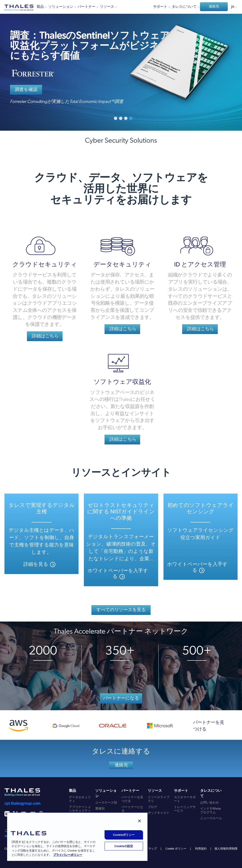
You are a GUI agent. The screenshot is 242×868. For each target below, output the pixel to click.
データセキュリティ (80, 799)
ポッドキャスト (159, 813)
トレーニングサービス (185, 809)
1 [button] (116, 118)
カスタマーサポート (185, 799)
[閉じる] (139, 821)
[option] (121, 65)
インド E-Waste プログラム (211, 811)
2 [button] (121, 118)
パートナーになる (121, 698)
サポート (160, 7)
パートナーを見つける (209, 726)
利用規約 (201, 849)
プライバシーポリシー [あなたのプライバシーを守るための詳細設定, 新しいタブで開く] (68, 855)
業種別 (100, 809)
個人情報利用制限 (226, 849)
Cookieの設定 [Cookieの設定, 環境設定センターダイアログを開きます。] (124, 846)
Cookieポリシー (124, 835)
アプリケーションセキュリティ (80, 809)
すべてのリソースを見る (121, 610)
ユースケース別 (106, 803)
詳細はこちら (45, 336)
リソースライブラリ (159, 799)
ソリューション (61, 7)
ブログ (152, 807)
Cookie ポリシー (176, 849)
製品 (40, 7)
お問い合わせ (210, 803)
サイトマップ (148, 849)
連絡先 (214, 7)
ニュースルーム (211, 818)
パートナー (87, 7)
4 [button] (131, 118)
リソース (107, 7)
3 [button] (126, 118)
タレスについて (184, 7)
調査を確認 (26, 90)
